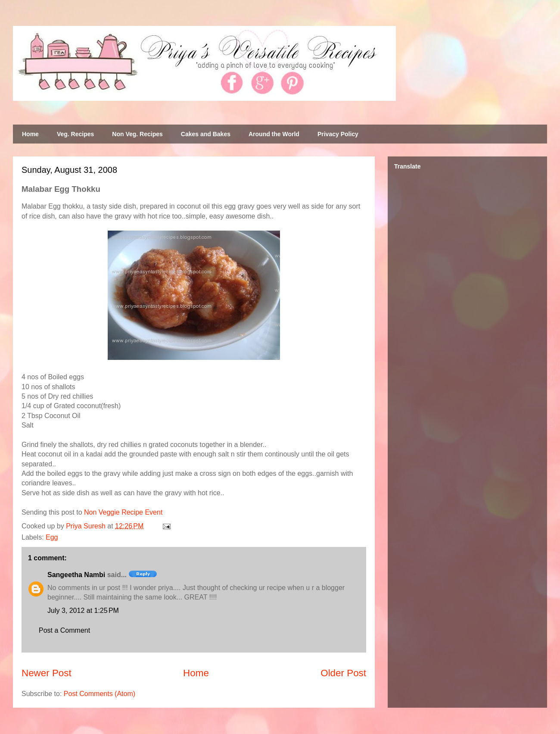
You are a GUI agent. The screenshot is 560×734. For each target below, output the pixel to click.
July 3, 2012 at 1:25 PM (83, 611)
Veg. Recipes (75, 134)
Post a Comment (64, 630)
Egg (52, 537)
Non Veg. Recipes (137, 134)
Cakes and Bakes (206, 134)
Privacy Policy (338, 134)
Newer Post (47, 673)
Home (30, 134)
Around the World (274, 134)
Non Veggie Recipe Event (123, 512)
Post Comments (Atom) (100, 694)
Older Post (343, 673)
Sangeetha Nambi (76, 575)
